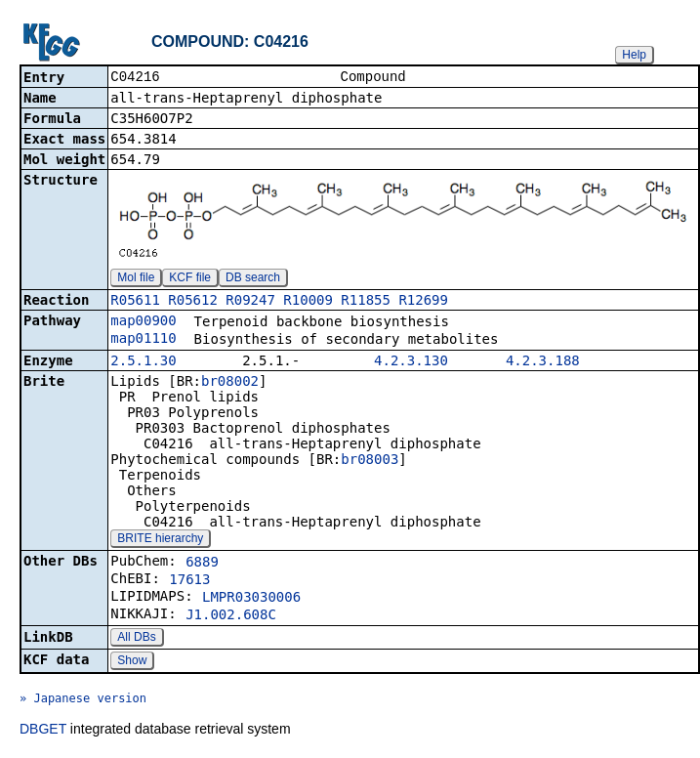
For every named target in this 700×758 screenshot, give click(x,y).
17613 (189, 581)
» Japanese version (83, 700)
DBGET (43, 731)
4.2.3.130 (411, 362)
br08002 (230, 383)
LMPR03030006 (251, 599)
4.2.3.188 (543, 362)
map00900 (143, 322)
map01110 (143, 340)
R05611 (135, 302)
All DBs (136, 639)
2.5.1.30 (143, 362)
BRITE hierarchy (160, 540)
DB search (253, 279)
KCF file (190, 279)
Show (132, 662)
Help (634, 55)
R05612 (193, 302)
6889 (202, 564)
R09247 (250, 302)
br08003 (370, 461)
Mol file (136, 279)
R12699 (423, 302)
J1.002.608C (231, 616)
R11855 (366, 302)
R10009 (308, 302)
